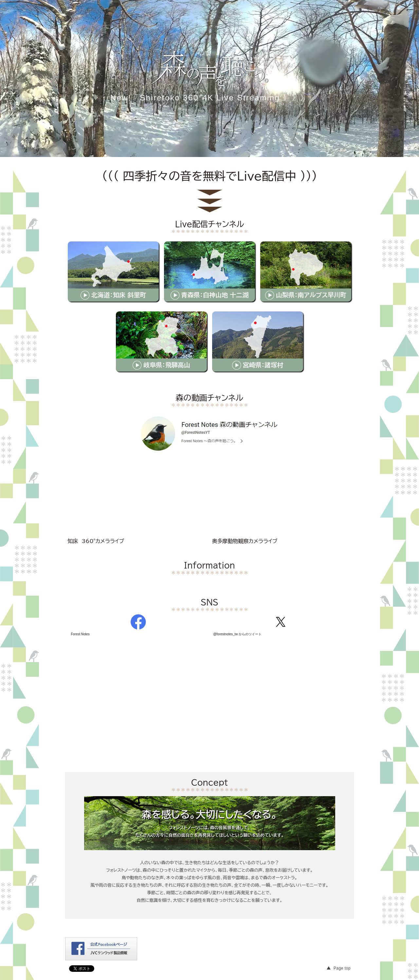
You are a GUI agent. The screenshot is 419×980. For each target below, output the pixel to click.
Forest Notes (80, 634)
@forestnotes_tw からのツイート (237, 634)
